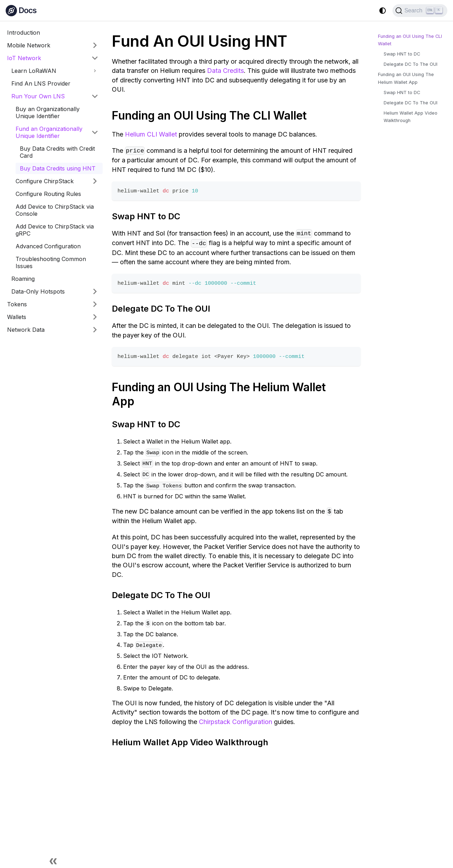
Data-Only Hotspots (38, 291)
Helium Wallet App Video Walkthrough (411, 117)
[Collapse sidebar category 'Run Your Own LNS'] (95, 96)
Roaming (23, 279)
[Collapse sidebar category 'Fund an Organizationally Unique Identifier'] (95, 132)
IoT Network (24, 58)
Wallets (17, 317)
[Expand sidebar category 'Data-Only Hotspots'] (95, 291)
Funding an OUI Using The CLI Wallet (410, 40)
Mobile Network (29, 45)
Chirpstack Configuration (236, 722)
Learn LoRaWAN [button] (34, 71)
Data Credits (225, 71)
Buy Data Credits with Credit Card (57, 152)
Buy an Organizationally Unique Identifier (48, 112)
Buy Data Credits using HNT (58, 168)
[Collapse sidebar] (53, 861)
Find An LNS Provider (41, 83)
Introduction (24, 33)
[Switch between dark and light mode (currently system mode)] (383, 11)
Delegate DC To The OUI (411, 64)
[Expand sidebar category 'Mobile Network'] (95, 45)
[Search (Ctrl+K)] (420, 11)
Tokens (17, 304)
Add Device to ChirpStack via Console (55, 210)
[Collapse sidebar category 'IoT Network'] (95, 58)
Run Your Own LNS (38, 96)
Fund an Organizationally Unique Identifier (49, 132)
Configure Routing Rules (48, 194)
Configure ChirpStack (45, 181)
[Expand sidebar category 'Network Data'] (95, 330)
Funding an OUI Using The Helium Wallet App (406, 78)
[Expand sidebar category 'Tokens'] (95, 304)
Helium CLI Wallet (151, 134)
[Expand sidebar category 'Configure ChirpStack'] (95, 181)
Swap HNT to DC (402, 54)
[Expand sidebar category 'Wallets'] (95, 317)
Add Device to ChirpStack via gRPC (55, 230)
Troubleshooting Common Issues (51, 262)
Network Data (26, 330)
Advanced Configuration (48, 246)
